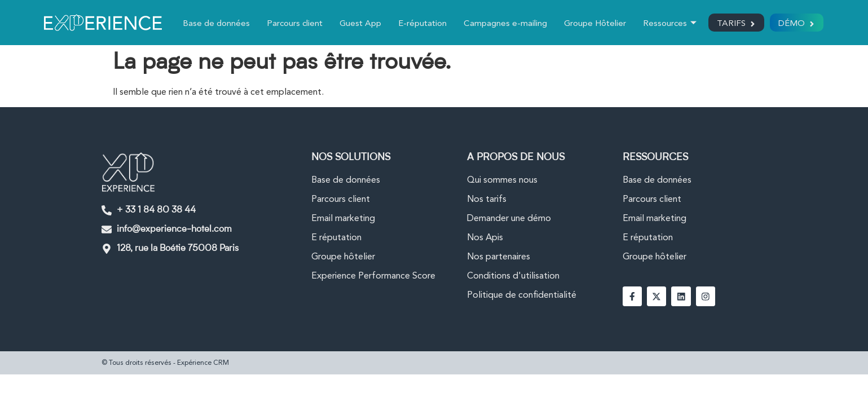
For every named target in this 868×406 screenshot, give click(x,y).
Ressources (667, 25)
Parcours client (292, 24)
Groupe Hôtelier (593, 24)
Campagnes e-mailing (503, 24)
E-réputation (420, 24)
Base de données (214, 24)
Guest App (358, 24)
